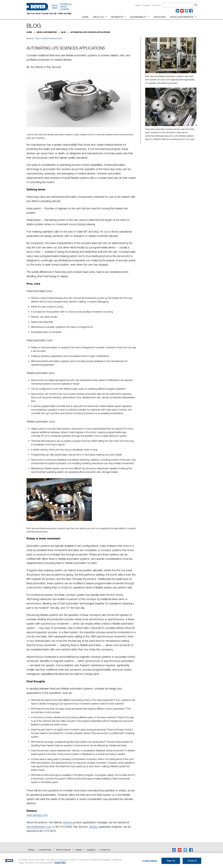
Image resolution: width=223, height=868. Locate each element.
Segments (117, 17)
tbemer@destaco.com (39, 827)
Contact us (156, 5)
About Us (98, 17)
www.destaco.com (37, 815)
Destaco (68, 822)
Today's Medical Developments (48, 38)
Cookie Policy (45, 850)
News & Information (182, 17)
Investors (160, 17)
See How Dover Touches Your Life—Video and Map (49, 13)
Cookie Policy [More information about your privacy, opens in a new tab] (60, 863)
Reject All (171, 861)
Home (85, 17)
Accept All (192, 861)
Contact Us (105, 850)
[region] (112, 861)
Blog (64, 32)
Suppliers (146, 5)
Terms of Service (63, 850)
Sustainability (138, 17)
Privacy (31, 850)
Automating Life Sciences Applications (90, 32)
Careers (138, 5)
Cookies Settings (150, 861)
